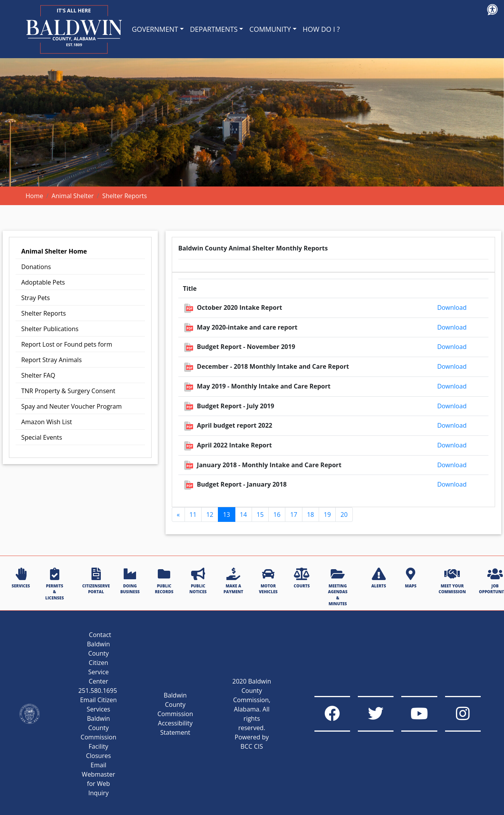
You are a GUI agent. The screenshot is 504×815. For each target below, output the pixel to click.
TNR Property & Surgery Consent (68, 391)
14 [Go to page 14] (243, 515)
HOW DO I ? (321, 29)
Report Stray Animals (52, 360)
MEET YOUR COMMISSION (452, 581)
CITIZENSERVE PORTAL (96, 581)
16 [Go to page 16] (277, 515)
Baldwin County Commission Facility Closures (89, 737)
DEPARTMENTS (214, 29)
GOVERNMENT (155, 29)
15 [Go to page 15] (260, 515)
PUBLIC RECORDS (164, 581)
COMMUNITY (270, 29)
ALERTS (379, 578)
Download (452, 307)
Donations (36, 267)
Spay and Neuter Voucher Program (72, 406)
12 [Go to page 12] (210, 515)
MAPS (411, 578)
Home (34, 196)
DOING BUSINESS (130, 581)
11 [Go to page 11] (193, 515)
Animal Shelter (73, 196)
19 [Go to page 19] (327, 515)
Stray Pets (36, 298)
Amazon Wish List (47, 422)
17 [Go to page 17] (293, 515)
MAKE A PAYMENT (234, 581)
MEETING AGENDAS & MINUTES (338, 587)
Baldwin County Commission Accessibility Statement (166, 714)
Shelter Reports (44, 313)
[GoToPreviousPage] (178, 515)
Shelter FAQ (38, 375)
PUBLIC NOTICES (198, 581)
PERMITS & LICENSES (55, 584)
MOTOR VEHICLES (268, 581)
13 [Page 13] (226, 515)
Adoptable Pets (43, 282)
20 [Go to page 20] (344, 515)
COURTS (302, 578)
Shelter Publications (50, 329)
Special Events (42, 437)
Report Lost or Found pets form (67, 344)
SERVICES (21, 578)
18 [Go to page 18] (311, 515)
